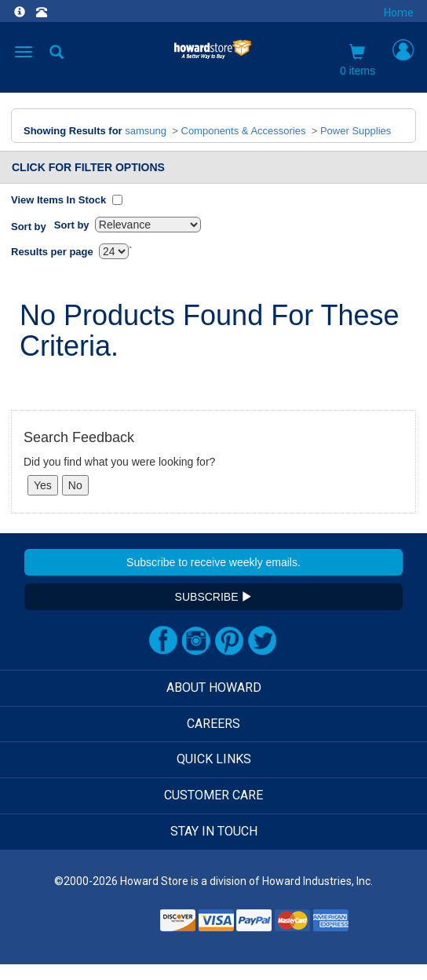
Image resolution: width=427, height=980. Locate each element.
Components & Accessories (244, 131)
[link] (118, 925)
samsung (146, 131)
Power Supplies (356, 131)
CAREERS (213, 724)
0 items (358, 60)
